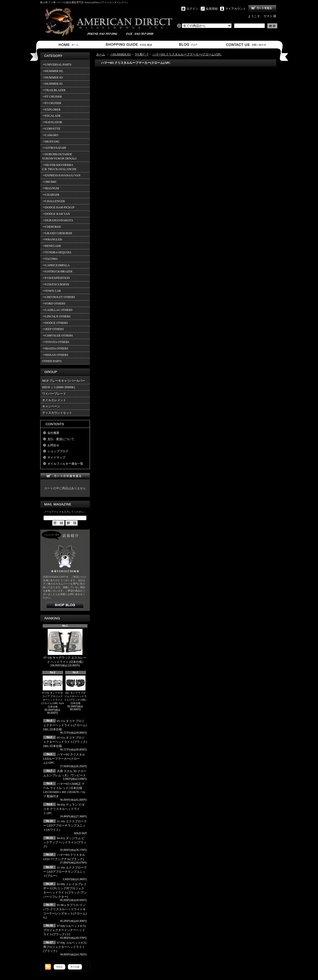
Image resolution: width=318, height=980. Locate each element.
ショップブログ (187, 45)
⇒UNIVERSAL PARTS (57, 65)
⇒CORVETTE (51, 129)
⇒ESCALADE (52, 116)
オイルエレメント (54, 400)
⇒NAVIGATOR (52, 122)
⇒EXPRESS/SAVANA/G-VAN (61, 175)
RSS (60, 967)
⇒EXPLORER (51, 110)
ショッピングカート (262, 8)
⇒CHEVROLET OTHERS (59, 297)
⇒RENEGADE (52, 246)
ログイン (192, 9)
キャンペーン (51, 406)
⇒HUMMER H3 (53, 77)
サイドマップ (56, 457)
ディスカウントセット (57, 413)
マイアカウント (236, 9)
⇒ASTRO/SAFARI (54, 148)
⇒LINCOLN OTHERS (56, 316)
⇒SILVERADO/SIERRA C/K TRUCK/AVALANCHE (59, 167)
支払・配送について (129, 45)
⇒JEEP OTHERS (53, 329)
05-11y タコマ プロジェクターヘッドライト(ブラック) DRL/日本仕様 (65, 742)
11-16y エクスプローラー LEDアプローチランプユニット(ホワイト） (65, 826)
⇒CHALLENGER (54, 201)
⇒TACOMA (50, 259)
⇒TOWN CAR (52, 291)
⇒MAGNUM (51, 188)
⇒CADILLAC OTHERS (57, 310)
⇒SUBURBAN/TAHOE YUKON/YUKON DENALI (60, 156)
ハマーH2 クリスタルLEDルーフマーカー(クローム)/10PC (64, 759)
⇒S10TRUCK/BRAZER (57, 271)
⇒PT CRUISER (52, 97)
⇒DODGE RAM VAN (56, 214)
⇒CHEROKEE (52, 227)
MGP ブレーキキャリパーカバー (64, 381)
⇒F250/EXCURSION (56, 284)
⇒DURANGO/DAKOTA (58, 220)
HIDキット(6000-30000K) (59, 387)
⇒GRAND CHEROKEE (57, 233)
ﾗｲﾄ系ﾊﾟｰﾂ (142, 54)
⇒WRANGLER (52, 239)
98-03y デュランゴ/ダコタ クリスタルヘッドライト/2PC (64, 809)
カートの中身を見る (65, 476)
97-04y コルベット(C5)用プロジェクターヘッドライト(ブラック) (65, 947)
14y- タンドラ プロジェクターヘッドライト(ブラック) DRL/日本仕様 (76, 690)
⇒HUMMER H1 (53, 84)
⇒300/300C (50, 182)
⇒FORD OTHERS (54, 303)
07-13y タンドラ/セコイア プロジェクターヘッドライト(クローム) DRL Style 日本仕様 (53, 692)
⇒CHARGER (51, 195)
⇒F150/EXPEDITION (56, 278)
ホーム (70, 45)
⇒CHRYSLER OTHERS (58, 336)
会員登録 (212, 9)
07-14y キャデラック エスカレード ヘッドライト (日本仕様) (65, 646)
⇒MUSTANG (51, 142)
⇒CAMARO (50, 135)
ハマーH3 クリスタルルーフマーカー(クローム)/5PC (187, 54)
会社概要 (53, 433)
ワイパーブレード (54, 394)
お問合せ (246, 45)
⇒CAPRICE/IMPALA (56, 265)
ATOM (75, 967)
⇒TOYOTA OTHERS (56, 342)
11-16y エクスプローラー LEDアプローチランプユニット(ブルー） (65, 872)
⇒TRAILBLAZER (54, 90)
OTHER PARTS (52, 361)
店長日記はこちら (65, 605)
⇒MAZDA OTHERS (55, 348)
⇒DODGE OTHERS (55, 323)
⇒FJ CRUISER (52, 103)
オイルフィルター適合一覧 (65, 464)
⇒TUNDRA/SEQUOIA (57, 252)
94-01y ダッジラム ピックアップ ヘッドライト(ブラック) (65, 842)
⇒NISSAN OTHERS (55, 355)
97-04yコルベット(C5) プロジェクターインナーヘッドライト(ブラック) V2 (64, 930)
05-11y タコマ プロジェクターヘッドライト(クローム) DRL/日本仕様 (65, 725)
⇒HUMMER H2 (53, 71)
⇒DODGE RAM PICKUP (58, 207)
